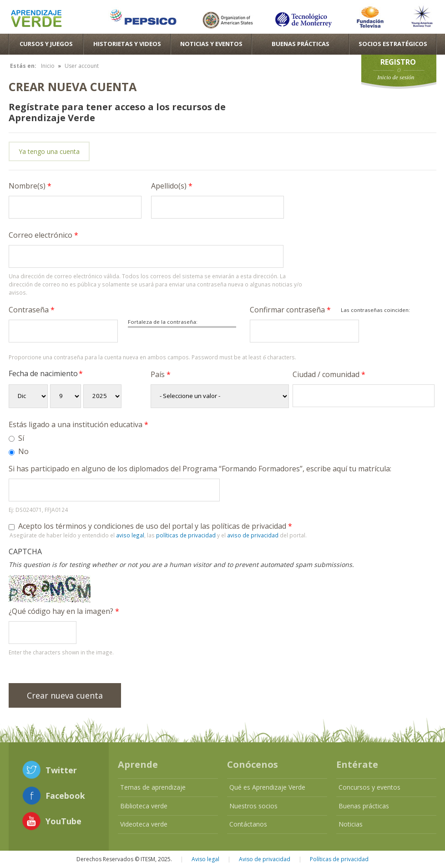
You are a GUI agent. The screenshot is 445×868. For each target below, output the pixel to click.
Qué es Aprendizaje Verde (267, 787)
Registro (398, 62)
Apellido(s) (172, 186)
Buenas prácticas (364, 806)
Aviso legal (205, 859)
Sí (21, 438)
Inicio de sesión (396, 77)
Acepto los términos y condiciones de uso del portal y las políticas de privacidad (155, 526)
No (23, 451)
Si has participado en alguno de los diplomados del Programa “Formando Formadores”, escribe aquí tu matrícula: (200, 469)
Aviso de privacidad (265, 859)
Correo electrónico (43, 235)
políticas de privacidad (186, 535)
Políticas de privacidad (339, 859)
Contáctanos (248, 824)
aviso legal (130, 535)
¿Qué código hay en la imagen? (64, 611)
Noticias (351, 824)
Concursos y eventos (369, 787)
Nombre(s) (30, 186)
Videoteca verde (144, 824)
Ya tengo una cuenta (49, 151)
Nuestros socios (253, 806)
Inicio (48, 66)
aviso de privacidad (253, 535)
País (161, 374)
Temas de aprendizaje (153, 787)
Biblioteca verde (144, 806)
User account (82, 66)
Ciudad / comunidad (329, 374)
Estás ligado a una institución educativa (78, 424)
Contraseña (32, 310)
